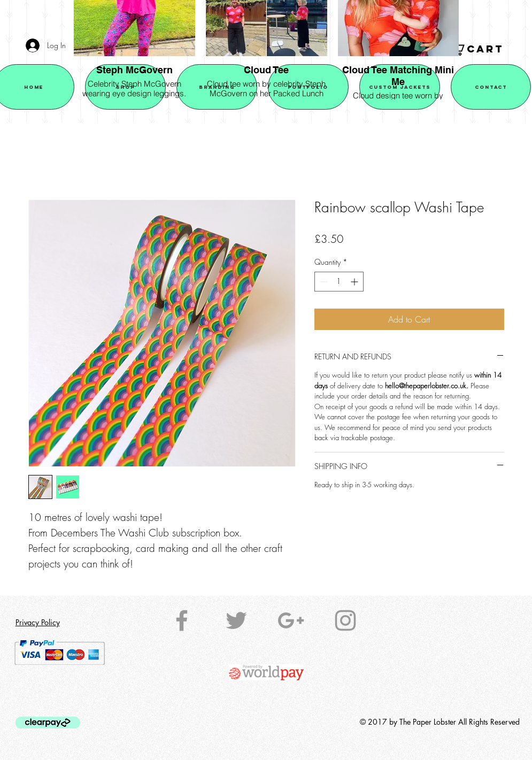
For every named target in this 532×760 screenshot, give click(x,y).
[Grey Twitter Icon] (236, 620)
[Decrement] (323, 282)
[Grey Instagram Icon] (345, 620)
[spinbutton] (339, 282)
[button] (484, 49)
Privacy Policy (38, 622)
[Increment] (355, 282)
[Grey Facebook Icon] (182, 620)
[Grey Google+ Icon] (291, 620)
